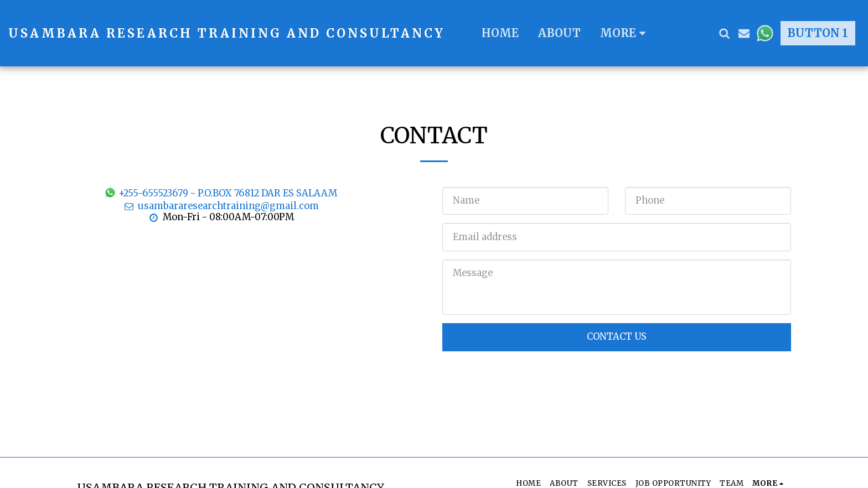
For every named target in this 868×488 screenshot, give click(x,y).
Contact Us (617, 337)
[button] (724, 33)
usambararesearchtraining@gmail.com (221, 206)
